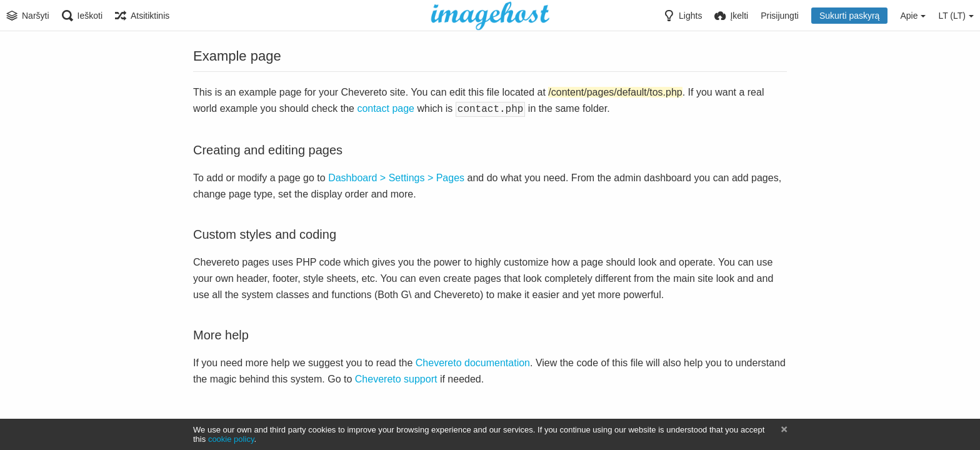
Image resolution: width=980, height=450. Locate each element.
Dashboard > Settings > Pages (396, 177)
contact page (386, 108)
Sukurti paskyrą (849, 16)
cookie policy (231, 439)
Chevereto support (396, 378)
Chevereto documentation (473, 362)
